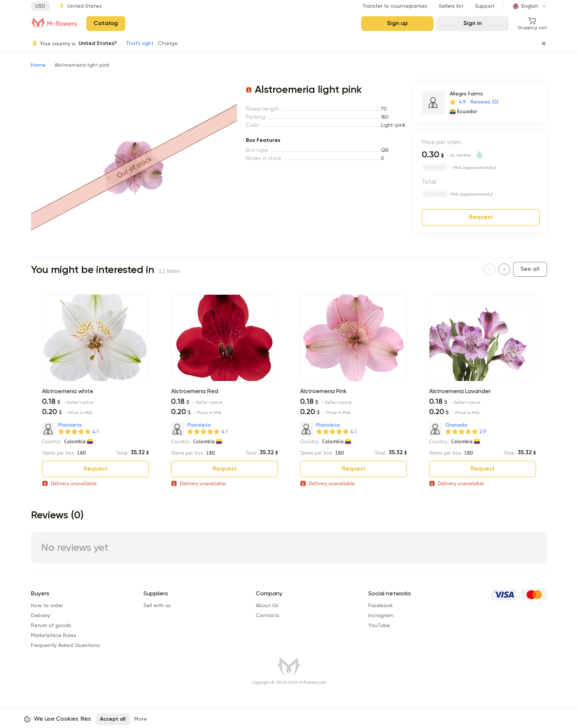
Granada (456, 425)
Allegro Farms (466, 94)
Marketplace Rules (54, 636)
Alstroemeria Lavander (460, 392)
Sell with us (157, 606)
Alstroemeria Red (195, 392)
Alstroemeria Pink (323, 392)
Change (168, 43)
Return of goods (51, 626)
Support (485, 6)
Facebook (381, 606)
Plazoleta (70, 425)
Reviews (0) (484, 102)
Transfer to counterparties (395, 6)
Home (38, 65)
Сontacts (268, 616)
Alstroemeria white (68, 392)
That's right (140, 43)
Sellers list (451, 6)
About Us (267, 606)
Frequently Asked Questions (65, 645)
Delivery (41, 616)
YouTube (379, 626)
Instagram (381, 616)
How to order (47, 606)
